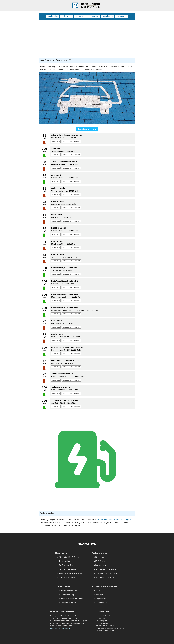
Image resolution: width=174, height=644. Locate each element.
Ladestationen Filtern (87, 129)
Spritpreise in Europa (105, 578)
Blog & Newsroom (69, 591)
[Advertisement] (87, 38)
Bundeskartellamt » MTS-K (60, 628)
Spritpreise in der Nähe (106, 569)
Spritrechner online (67, 569)
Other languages (68, 603)
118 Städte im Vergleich (106, 574)
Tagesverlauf (65, 561)
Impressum (101, 599)
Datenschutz (102, 603)
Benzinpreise (80, 16)
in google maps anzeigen (71, 141)
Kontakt (99, 595)
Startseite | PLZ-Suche (69, 557)
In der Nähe (66, 16)
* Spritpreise (52, 16)
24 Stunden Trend (67, 565)
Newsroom (122, 16)
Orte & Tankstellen (67, 578)
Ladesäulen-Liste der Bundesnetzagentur (114, 519)
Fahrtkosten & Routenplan (71, 574)
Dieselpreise (108, 16)
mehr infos (56, 141)
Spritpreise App (68, 595)
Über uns (100, 591)
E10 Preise (94, 16)
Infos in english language (72, 599)
